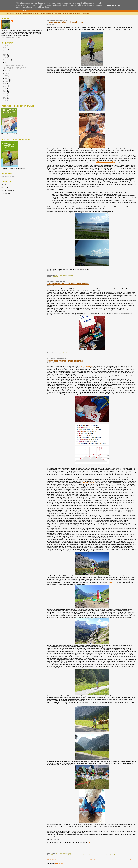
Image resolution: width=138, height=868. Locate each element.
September (8, 64)
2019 (5, 58)
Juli (6, 72)
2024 (5, 49)
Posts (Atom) (59, 863)
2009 (5, 99)
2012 (5, 94)
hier (90, 842)
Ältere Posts (133, 859)
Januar (7, 82)
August (7, 70)
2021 (5, 54)
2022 (5, 52)
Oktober (7, 62)
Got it (120, 5)
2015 (5, 88)
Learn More (111, 5)
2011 (5, 95)
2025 (5, 47)
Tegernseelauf (55, 277)
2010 (5, 97)
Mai (6, 75)
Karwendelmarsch (86, 366)
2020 (5, 56)
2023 (5, 51)
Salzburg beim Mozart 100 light (105, 162)
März (6, 78)
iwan (15, 21)
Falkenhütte (70, 855)
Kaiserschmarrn (93, 855)
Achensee (64, 855)
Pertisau (118, 855)
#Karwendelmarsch (56, 855)
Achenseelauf (55, 354)
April (6, 77)
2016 (5, 87)
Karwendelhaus (102, 855)
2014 (5, 90)
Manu (110, 582)
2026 (5, 46)
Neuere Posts (52, 859)
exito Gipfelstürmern (88, 483)
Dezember (8, 59)
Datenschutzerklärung (8, 176)
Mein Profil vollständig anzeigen (11, 37)
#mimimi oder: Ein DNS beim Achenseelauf (68, 283)
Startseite (92, 859)
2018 (5, 83)
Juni (6, 74)
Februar (7, 80)
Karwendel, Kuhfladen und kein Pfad (65, 361)
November (8, 61)
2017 (5, 85)
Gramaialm (86, 855)
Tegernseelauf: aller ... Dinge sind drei (65, 22)
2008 (5, 100)
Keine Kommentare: (68, 276)
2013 (5, 92)
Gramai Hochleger (78, 855)
